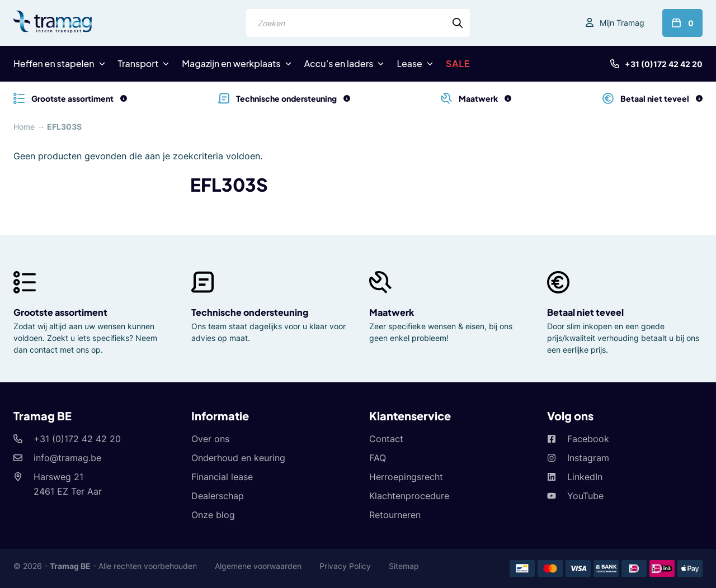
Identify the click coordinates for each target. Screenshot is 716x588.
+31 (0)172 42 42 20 (664, 64)
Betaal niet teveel (585, 312)
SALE (458, 63)
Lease (409, 63)
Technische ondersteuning (250, 312)
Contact (386, 439)
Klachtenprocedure (409, 496)
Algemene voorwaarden (258, 566)
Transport (138, 63)
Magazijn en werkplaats (231, 63)
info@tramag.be (67, 458)
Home (24, 127)
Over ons (210, 439)
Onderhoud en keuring (238, 458)
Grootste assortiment (60, 312)
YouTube (585, 496)
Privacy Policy (345, 566)
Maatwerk (392, 312)
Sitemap (404, 566)
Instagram (588, 458)
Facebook (588, 439)
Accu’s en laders (339, 63)
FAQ (378, 458)
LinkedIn (585, 477)
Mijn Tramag (622, 23)
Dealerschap (218, 496)
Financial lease (222, 477)
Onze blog (213, 515)
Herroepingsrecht (406, 477)
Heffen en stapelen (54, 63)
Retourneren (395, 515)
